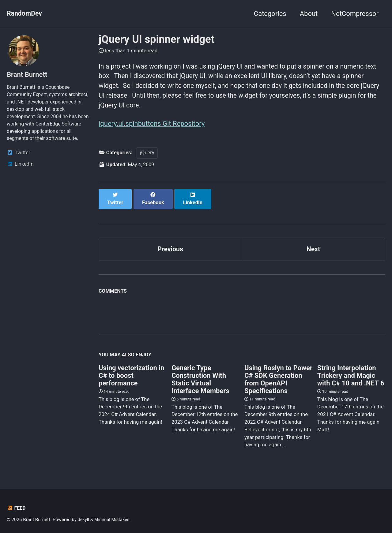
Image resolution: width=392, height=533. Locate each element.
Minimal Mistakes (113, 516)
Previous (170, 245)
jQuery (147, 155)
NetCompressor (355, 14)
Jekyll (84, 516)
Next (313, 245)
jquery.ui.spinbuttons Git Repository (152, 126)
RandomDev (25, 14)
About (309, 14)
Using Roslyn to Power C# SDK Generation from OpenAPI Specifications (278, 375)
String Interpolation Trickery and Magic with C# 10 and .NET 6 (351, 372)
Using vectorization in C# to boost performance (131, 372)
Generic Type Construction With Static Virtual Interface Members (200, 375)
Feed (16, 504)
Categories (270, 14)
